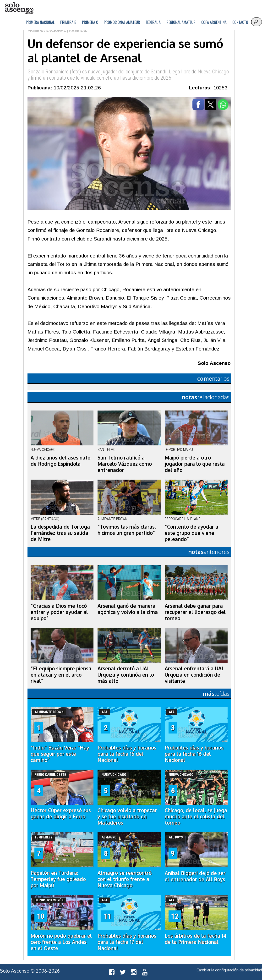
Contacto (240, 22)
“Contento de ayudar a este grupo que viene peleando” (191, 533)
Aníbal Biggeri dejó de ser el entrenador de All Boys (195, 876)
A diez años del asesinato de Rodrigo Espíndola (60, 461)
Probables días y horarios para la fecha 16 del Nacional (194, 754)
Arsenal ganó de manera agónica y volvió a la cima (128, 609)
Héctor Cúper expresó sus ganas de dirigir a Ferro (61, 813)
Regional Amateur (181, 22)
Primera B (68, 22)
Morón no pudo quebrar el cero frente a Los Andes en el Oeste (61, 942)
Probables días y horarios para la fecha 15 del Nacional (127, 754)
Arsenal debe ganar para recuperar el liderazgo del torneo (195, 612)
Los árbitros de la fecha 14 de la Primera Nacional (196, 939)
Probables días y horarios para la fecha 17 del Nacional (127, 942)
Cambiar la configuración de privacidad (229, 970)
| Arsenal (77, 30)
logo (19, 8)
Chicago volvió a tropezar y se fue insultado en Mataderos (127, 816)
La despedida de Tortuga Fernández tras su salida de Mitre (60, 533)
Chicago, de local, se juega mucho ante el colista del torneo (196, 816)
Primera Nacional (40, 22)
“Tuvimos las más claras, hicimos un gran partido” (127, 530)
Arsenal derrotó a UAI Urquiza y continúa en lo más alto (126, 675)
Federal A (153, 22)
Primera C (90, 22)
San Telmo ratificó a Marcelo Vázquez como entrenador (125, 464)
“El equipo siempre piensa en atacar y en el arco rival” (61, 675)
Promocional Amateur (122, 22)
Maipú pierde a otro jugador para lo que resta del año (195, 464)
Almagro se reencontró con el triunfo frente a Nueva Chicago (125, 879)
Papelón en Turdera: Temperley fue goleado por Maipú (58, 879)
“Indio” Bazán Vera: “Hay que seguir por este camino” (60, 754)
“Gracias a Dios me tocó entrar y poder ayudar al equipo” (59, 612)
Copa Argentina (214, 22)
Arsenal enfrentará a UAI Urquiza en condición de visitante (194, 675)
